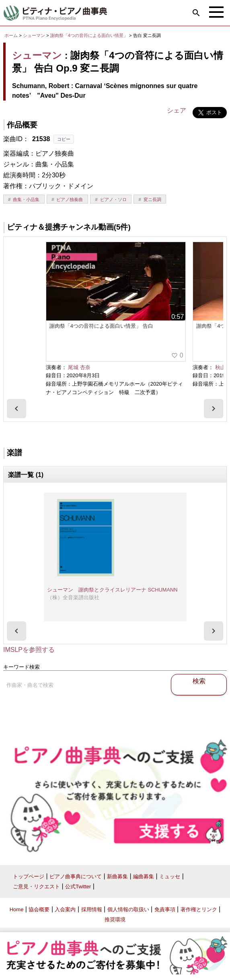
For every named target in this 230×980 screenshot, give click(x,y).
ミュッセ (170, 876)
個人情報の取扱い (128, 909)
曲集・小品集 (26, 199)
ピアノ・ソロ (113, 199)
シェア (177, 110)
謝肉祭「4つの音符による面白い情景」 (90, 35)
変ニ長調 (152, 199)
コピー (64, 139)
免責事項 (165, 909)
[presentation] (16, 409)
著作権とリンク (199, 909)
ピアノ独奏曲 (70, 199)
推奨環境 (115, 919)
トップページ (29, 876)
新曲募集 (117, 876)
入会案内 (65, 909)
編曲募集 (144, 876)
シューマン (34, 35)
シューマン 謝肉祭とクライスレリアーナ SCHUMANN (112, 590)
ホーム (11, 35)
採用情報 (92, 909)
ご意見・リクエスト (36, 887)
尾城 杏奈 (79, 367)
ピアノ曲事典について (76, 876)
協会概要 (39, 909)
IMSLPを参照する (29, 650)
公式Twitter (78, 887)
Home (17, 909)
